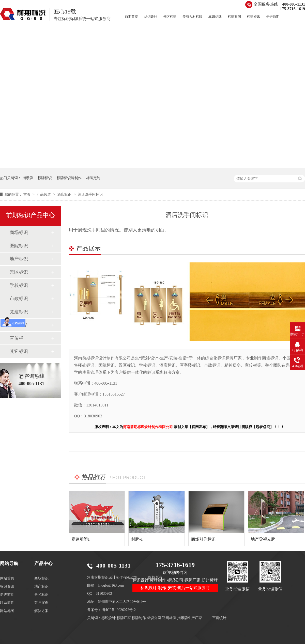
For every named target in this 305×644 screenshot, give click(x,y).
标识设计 (151, 17)
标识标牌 (215, 17)
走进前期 (273, 17)
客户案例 (41, 603)
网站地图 (7, 611)
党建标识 (19, 312)
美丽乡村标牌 (192, 17)
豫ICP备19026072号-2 (119, 610)
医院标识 (19, 246)
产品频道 (44, 194)
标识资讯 (253, 17)
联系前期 (7, 603)
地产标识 (19, 259)
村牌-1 (137, 539)
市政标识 (19, 299)
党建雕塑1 (81, 539)
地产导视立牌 (263, 539)
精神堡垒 (19, 325)
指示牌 (28, 178)
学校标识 (19, 285)
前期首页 (131, 17)
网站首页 (7, 578)
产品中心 (43, 563)
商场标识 (19, 232)
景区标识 (170, 17)
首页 (27, 194)
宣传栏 (17, 338)
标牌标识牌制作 (69, 178)
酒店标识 (65, 194)
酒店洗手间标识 (90, 194)
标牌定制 (93, 178)
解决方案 (41, 611)
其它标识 (19, 351)
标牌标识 (45, 178)
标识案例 (234, 17)
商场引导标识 (203, 539)
